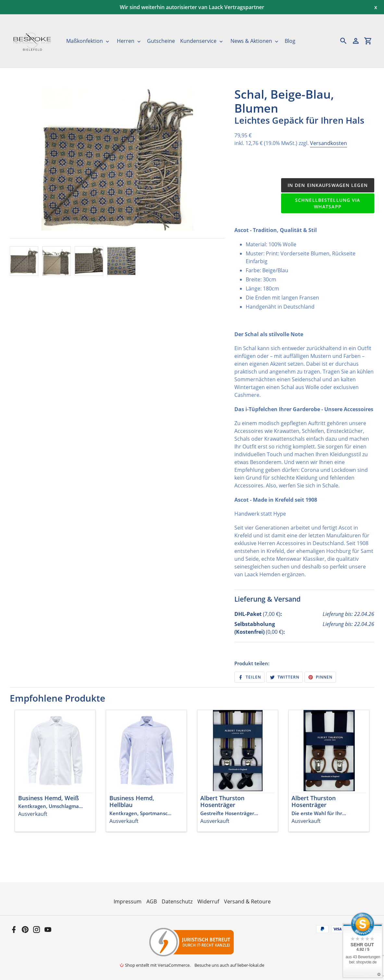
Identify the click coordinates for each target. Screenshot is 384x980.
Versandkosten (328, 143)
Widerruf (208, 901)
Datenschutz (177, 901)
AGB (152, 901)
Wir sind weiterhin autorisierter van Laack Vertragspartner (192, 7)
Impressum (128, 901)
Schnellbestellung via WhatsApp (328, 203)
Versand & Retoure (247, 901)
